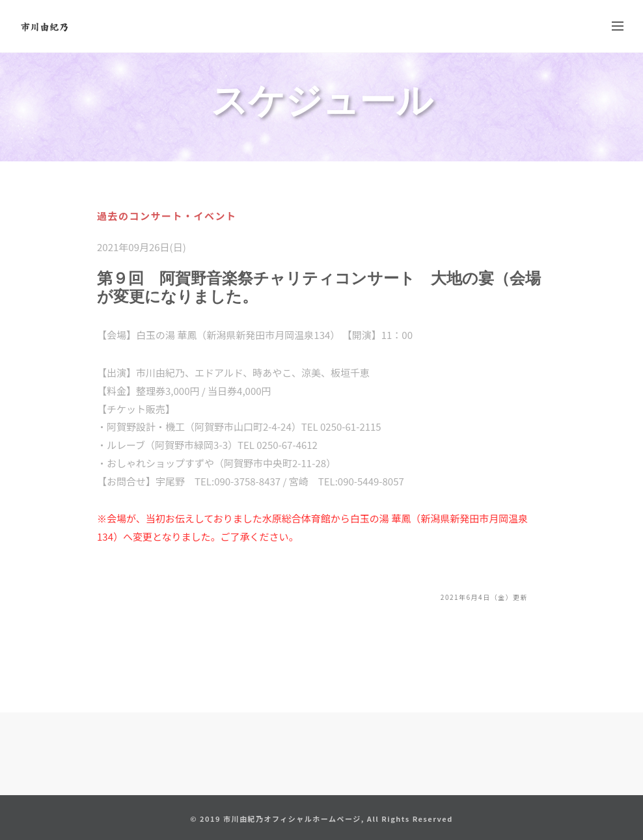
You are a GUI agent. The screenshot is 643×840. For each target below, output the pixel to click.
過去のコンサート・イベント (167, 216)
